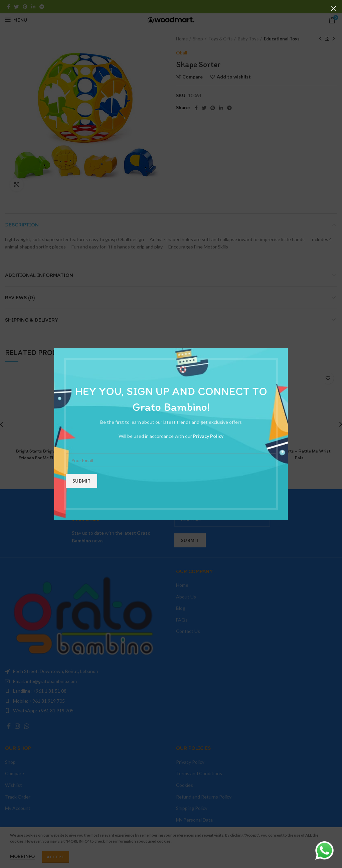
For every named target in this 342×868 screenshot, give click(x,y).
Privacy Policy (208, 436)
